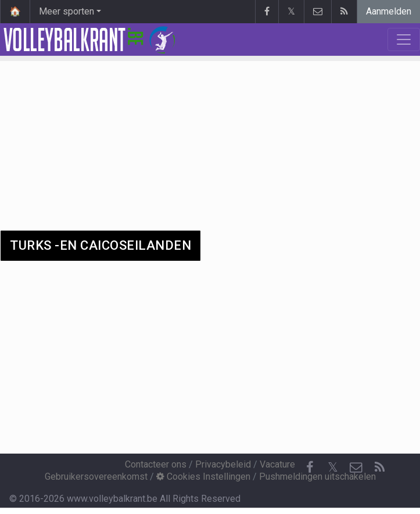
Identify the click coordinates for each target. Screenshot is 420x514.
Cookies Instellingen (203, 477)
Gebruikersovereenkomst (96, 477)
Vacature (277, 464)
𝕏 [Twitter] (333, 467)
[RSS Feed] (379, 468)
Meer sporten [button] (67, 11)
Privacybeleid (223, 464)
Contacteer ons (156, 464)
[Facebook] (310, 468)
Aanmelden (389, 11)
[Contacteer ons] (356, 468)
